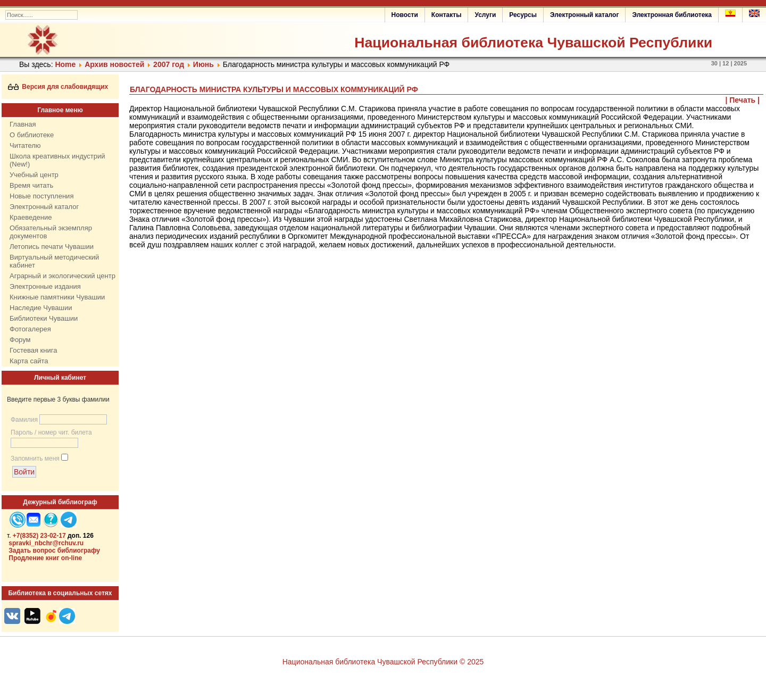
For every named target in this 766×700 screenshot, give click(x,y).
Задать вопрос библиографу (54, 551)
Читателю (25, 145)
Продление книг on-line (45, 558)
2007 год (169, 64)
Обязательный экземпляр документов (51, 232)
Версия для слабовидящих (58, 87)
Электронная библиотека (672, 15)
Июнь (203, 64)
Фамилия (24, 420)
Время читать (31, 185)
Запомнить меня (35, 459)
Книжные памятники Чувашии (57, 297)
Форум (20, 340)
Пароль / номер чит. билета (51, 432)
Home (65, 64)
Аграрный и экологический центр (63, 276)
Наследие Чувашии (41, 308)
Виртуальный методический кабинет (54, 261)
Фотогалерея (30, 329)
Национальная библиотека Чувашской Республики (533, 43)
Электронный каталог (584, 15)
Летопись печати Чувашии (52, 247)
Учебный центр (34, 175)
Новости (405, 15)
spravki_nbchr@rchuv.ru (46, 543)
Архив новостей (114, 64)
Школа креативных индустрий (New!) (57, 160)
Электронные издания (45, 286)
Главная (23, 124)
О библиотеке (32, 135)
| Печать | (743, 100)
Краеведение (31, 217)
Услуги (485, 15)
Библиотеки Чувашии (44, 318)
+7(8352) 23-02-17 (39, 536)
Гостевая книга (33, 350)
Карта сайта (29, 361)
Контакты (447, 15)
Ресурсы (523, 15)
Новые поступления (41, 196)
